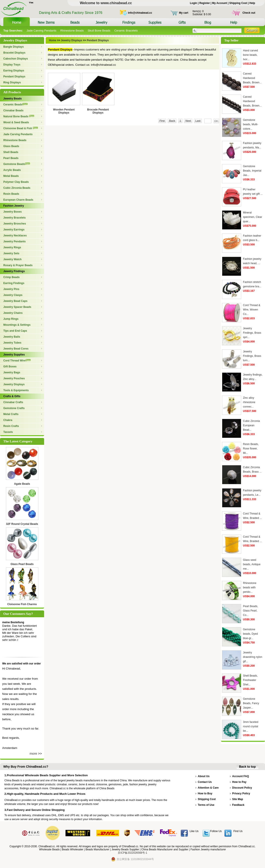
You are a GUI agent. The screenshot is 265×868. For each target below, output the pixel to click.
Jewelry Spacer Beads (17, 307)
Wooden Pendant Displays (64, 111)
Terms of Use (206, 805)
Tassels (8, 432)
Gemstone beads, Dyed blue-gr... (250, 634)
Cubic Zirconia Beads (17, 188)
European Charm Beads (18, 200)
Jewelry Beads (12, 99)
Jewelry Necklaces (15, 236)
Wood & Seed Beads (16, 122)
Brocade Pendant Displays (98, 111)
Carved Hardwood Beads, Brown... (252, 78)
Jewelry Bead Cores (16, 349)
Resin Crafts (11, 426)
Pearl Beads (11, 158)
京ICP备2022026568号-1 (132, 853)
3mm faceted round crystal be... (251, 726)
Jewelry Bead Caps (15, 301)
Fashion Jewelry (14, 206)
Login (193, 3)
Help (252, 3)
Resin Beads (11, 194)
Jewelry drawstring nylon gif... (253, 657)
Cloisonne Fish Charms (22, 604)
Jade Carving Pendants (41, 31)
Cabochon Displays (16, 59)
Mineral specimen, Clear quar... (253, 217)
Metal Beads (11, 176)
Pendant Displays (14, 77)
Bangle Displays (14, 47)
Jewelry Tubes (12, 343)
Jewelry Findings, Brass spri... (252, 333)
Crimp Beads (11, 277)
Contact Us (205, 782)
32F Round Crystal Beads (22, 524)
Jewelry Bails (12, 337)
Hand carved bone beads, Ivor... (250, 55)
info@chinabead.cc (140, 13)
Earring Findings (14, 283)
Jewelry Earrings (14, 230)
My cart (184, 13)
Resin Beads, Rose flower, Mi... (251, 449)
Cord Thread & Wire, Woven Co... (252, 310)
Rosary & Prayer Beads (18, 265)
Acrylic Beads (12, 170)
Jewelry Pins (11, 289)
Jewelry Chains (13, 313)
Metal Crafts (11, 414)
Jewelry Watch (12, 259)
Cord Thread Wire (17, 361)
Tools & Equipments (16, 390)
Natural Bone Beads (19, 116)
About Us (204, 776)
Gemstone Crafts (14, 408)
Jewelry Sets (11, 253)
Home (53, 40)
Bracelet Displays (14, 53)
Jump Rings (11, 319)
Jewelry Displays (14, 384)
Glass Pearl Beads (22, 564)
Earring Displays (14, 71)
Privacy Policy (241, 793)
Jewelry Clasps (13, 295)
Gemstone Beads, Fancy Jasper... (251, 703)
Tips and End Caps (15, 331)
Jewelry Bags (12, 372)
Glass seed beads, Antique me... (252, 564)
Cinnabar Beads (13, 110)
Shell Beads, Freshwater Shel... (250, 680)
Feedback (238, 805)
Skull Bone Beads (99, 31)
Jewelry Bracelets (14, 218)
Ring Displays (12, 82)
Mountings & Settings (17, 325)
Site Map (238, 799)
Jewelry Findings (14, 271)
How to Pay (239, 782)
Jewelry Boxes (12, 212)
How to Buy (205, 793)
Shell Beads (11, 152)
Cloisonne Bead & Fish (21, 128)
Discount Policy (242, 788)
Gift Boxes (10, 367)
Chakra (8, 420)
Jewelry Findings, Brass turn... (252, 356)
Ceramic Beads (15, 105)
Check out (249, 13)
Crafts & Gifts (12, 396)
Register (205, 3)
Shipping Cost (238, 3)
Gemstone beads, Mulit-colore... (251, 124)
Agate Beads (22, 484)
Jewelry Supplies (14, 355)
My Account (220, 3)
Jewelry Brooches (15, 224)
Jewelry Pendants (14, 241)
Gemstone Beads (17, 164)
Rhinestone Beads (72, 31)
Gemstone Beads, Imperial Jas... (252, 171)
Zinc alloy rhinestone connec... (249, 402)
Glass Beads (11, 146)
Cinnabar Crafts (13, 402)
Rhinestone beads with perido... (250, 587)
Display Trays (12, 65)
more (33, 753)
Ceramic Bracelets (126, 31)
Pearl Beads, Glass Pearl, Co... (251, 611)
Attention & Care (208, 788)
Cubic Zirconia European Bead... (251, 425)
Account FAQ (241, 776)
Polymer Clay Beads (16, 182)
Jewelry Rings (12, 247)
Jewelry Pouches (14, 378)
